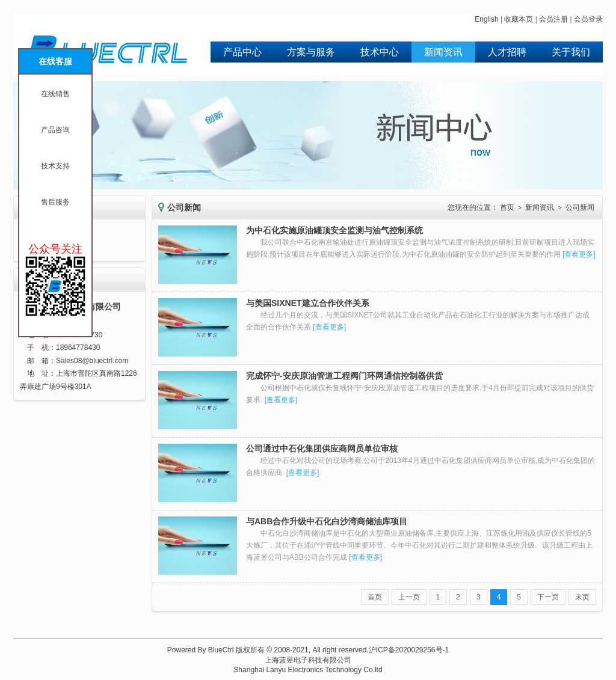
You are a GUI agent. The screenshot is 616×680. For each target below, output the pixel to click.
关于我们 (571, 52)
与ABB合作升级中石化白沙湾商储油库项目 (327, 521)
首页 (507, 207)
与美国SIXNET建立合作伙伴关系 (308, 303)
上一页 (409, 597)
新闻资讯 (443, 52)
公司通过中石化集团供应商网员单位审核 (322, 449)
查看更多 (579, 254)
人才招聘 (507, 52)
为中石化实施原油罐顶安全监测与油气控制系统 (334, 230)
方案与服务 (311, 52)
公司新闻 (580, 207)
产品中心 (242, 52)
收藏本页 (519, 19)
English (486, 19)
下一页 (548, 597)
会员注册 (553, 19)
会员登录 (588, 19)
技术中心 (380, 52)
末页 (582, 597)
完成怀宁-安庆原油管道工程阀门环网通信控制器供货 (344, 376)
